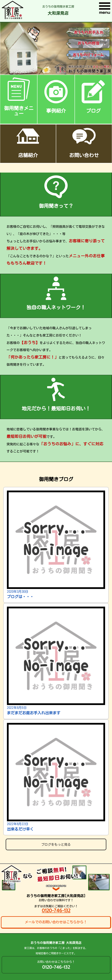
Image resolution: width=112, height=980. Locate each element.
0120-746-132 (56, 910)
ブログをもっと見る (56, 844)
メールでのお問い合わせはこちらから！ (56, 922)
